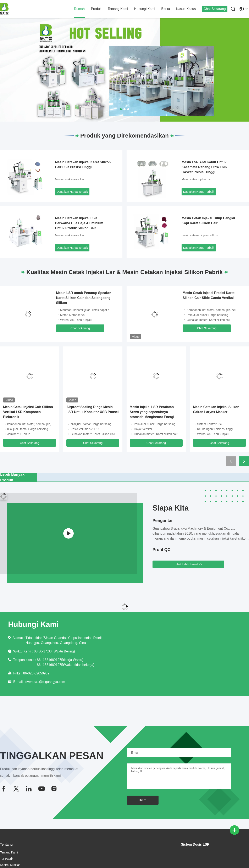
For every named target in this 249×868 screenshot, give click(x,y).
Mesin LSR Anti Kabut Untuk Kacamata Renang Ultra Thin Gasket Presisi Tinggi (204, 167)
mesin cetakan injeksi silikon (200, 235)
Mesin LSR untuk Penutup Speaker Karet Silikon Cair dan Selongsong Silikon (84, 298)
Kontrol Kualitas (10, 865)
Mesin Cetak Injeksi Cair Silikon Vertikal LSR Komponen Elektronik (28, 412)
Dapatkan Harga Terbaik (72, 192)
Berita (166, 9)
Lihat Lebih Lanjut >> (189, 564)
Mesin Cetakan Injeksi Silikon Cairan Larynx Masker (216, 409)
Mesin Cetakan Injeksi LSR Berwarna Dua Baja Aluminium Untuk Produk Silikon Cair (79, 223)
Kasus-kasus (186, 9)
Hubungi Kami (145, 9)
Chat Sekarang (215, 9)
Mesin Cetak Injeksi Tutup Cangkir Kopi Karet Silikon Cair (208, 221)
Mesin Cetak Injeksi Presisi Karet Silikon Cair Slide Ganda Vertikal (209, 295)
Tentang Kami (118, 9)
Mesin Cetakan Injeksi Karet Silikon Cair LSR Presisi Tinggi (83, 165)
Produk (96, 9)
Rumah (79, 9)
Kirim (143, 800)
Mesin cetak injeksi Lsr (70, 179)
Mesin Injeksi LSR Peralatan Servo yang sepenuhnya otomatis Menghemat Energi (152, 412)
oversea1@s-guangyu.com (45, 682)
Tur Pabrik (7, 859)
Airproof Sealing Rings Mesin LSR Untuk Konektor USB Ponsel (93, 409)
